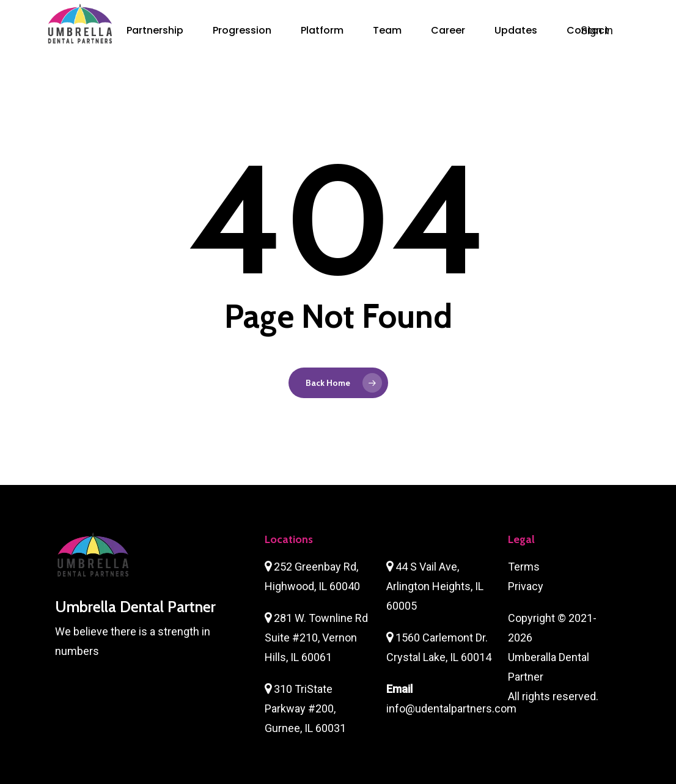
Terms (524, 567)
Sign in (598, 30)
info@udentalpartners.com (451, 708)
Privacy (526, 586)
